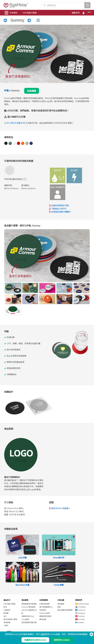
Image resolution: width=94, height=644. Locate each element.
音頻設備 (7, 622)
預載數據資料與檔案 (29, 604)
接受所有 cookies (62, 640)
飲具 (5, 607)
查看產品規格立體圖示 (61, 212)
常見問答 (43, 610)
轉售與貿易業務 (45, 616)
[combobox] (63, 5)
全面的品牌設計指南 (60, 205)
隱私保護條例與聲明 (65, 610)
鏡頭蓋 (6, 613)
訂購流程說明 (44, 604)
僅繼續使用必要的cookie (35, 640)
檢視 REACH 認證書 (60, 508)
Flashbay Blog (82, 604)
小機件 (6, 625)
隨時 (43, 634)
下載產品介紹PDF (58, 209)
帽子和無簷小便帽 (10, 619)
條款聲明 (61, 604)
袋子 (5, 616)
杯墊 (6, 90)
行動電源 (7, 610)
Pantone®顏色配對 (28, 607)
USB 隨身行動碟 (30, 13)
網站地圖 (43, 619)
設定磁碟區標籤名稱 (29, 622)
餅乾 (59, 607)
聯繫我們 (76, 13)
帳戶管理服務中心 (46, 607)
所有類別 (11, 13)
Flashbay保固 (44, 613)
